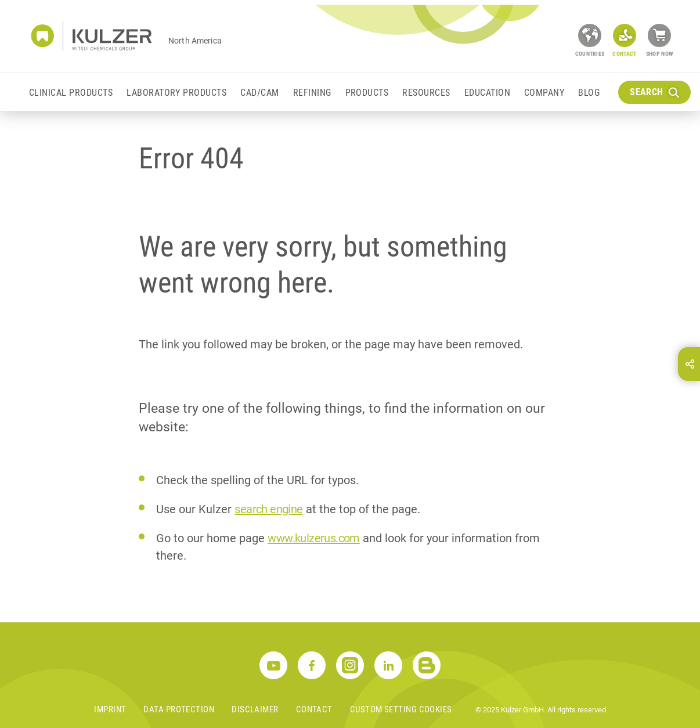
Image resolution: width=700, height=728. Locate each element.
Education (487, 93)
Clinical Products (71, 93)
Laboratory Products (176, 93)
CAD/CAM (259, 93)
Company (544, 93)
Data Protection (179, 709)
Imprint (110, 709)
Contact (314, 709)
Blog (589, 93)
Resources (426, 93)
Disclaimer (255, 709)
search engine (268, 509)
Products (367, 93)
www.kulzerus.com (313, 538)
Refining (312, 93)
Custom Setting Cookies (401, 709)
